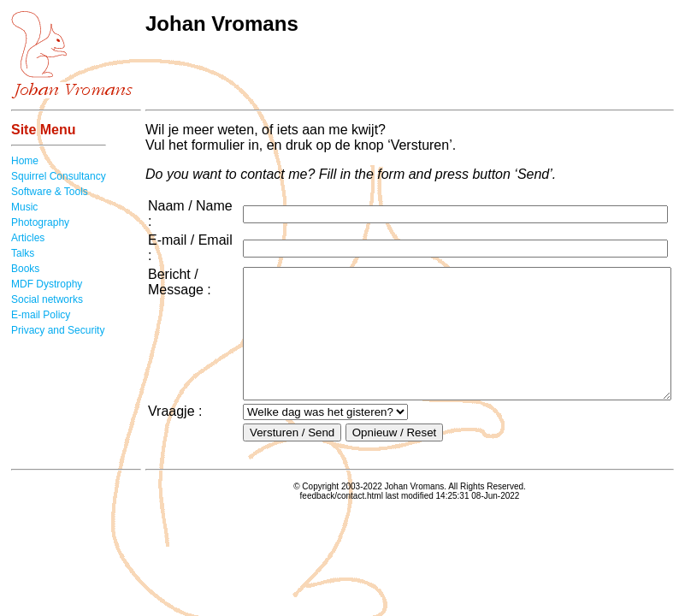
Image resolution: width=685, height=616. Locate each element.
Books (25, 269)
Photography (40, 222)
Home (25, 161)
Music (24, 207)
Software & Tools (50, 192)
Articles (28, 238)
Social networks (47, 299)
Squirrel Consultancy (59, 176)
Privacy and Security (58, 330)
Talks (23, 253)
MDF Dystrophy (47, 284)
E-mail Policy (41, 315)
